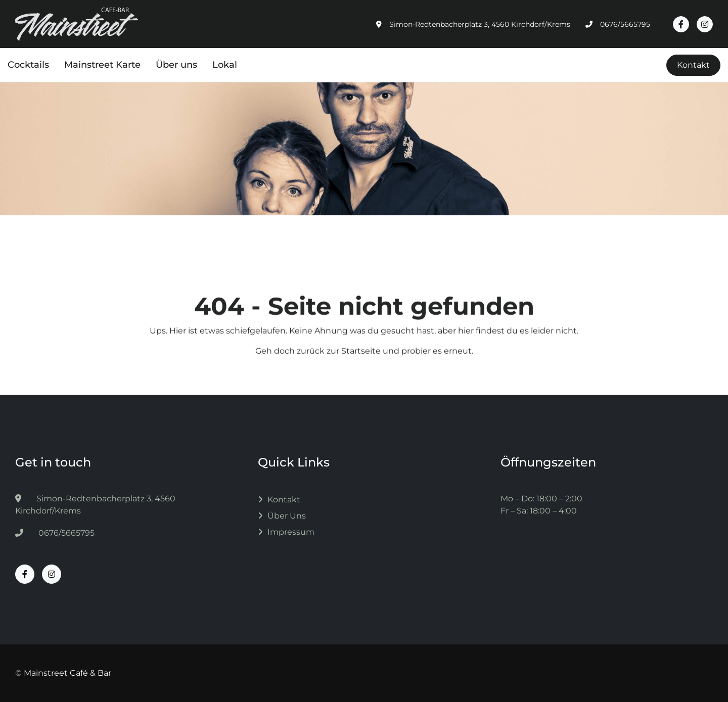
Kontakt (693, 65)
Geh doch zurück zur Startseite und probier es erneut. (364, 357)
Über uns (287, 516)
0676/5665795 (55, 533)
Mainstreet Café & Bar (67, 673)
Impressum (291, 532)
